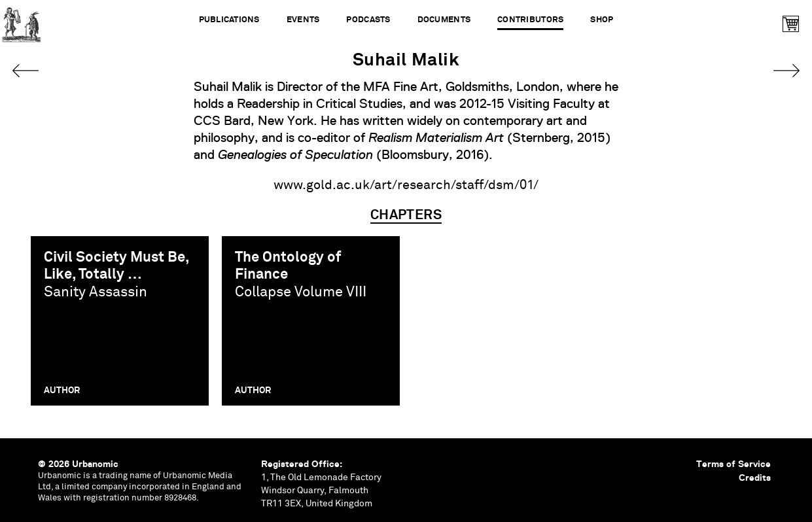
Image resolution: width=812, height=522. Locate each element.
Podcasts (368, 20)
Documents (444, 20)
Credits (755, 478)
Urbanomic (21, 21)
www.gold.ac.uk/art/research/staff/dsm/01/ (406, 185)
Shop (602, 20)
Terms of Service (733, 464)
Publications (229, 20)
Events (303, 20)
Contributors (530, 20)
